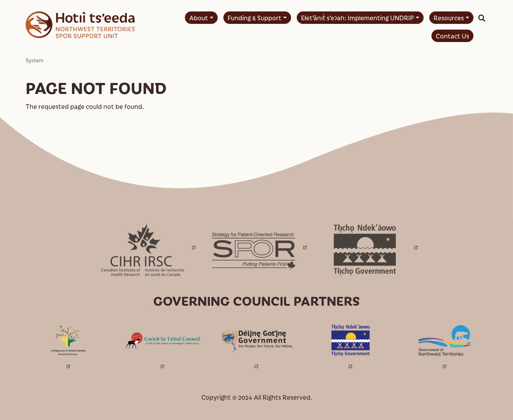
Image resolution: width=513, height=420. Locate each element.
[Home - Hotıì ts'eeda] (80, 25)
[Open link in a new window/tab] (145, 249)
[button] (482, 18)
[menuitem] (201, 18)
